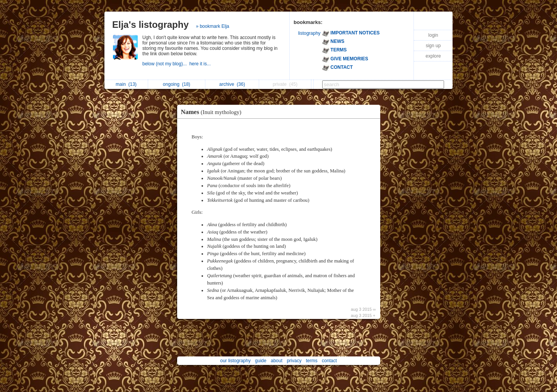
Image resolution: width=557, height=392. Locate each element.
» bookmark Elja (212, 26)
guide (261, 361)
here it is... (201, 64)
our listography (235, 361)
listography (309, 33)
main (126, 84)
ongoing (177, 84)
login (433, 35)
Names (213, 112)
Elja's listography (150, 25)
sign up (433, 46)
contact (329, 361)
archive (232, 84)
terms (312, 361)
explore (433, 56)
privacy (294, 361)
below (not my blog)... (166, 64)
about (277, 361)
